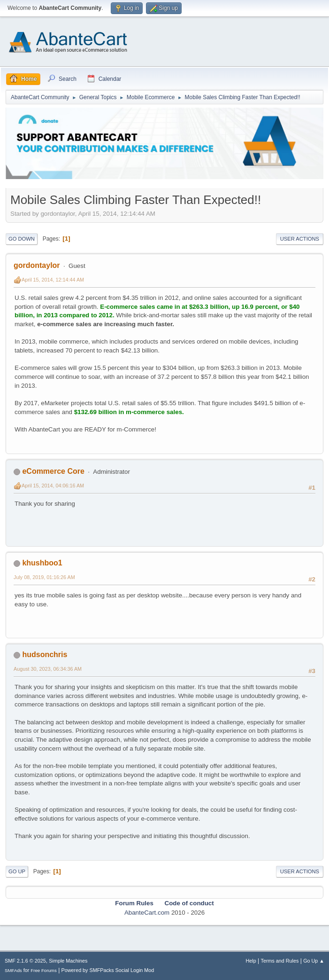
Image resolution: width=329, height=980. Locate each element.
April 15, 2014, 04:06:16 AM (53, 486)
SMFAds (13, 970)
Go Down (22, 239)
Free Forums (44, 970)
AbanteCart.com (147, 913)
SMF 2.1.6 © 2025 (25, 961)
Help (251, 961)
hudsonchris (45, 655)
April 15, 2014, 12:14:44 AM (53, 280)
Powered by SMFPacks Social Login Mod (108, 970)
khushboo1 (42, 563)
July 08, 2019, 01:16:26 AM (44, 577)
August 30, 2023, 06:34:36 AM (48, 669)
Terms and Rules (280, 961)
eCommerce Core (53, 471)
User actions (300, 239)
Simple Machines (68, 961)
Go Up (17, 871)
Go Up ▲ (314, 961)
